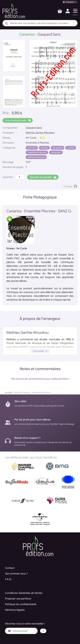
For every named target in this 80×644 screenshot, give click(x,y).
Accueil (8, 393)
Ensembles (56, 152)
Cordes (71, 148)
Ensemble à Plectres (37, 152)
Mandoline (58, 148)
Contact (10, 568)
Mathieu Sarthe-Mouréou (40, 133)
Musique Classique (36, 157)
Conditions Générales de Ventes (24, 593)
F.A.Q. (8, 579)
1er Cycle (32, 148)
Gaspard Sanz (34, 128)
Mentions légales (15, 610)
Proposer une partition (18, 599)
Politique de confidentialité (21, 604)
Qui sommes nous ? (16, 574)
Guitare (44, 148)
